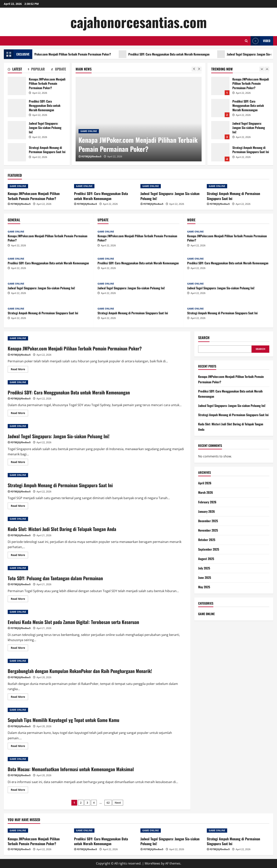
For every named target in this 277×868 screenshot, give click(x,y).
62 (108, 803)
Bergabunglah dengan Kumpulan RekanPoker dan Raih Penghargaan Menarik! (80, 671)
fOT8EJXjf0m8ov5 (91, 156)
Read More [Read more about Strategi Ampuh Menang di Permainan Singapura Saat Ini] (19, 506)
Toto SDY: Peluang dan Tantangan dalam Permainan (55, 578)
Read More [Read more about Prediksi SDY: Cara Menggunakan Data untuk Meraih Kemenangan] (19, 414)
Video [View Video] (260, 41)
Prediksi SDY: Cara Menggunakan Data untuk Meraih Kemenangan (182, 54)
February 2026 (207, 502)
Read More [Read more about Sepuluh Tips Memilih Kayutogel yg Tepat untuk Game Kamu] (19, 747)
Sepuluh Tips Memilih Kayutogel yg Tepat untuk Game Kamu (63, 720)
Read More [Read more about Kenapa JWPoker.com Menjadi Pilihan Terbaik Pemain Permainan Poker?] (19, 370)
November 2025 (208, 530)
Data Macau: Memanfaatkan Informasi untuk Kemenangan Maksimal (71, 769)
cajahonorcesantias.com (139, 22)
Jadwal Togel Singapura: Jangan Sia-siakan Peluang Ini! (17, 130)
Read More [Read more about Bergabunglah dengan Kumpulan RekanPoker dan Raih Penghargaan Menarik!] (19, 697)
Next (118, 803)
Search (204, 338)
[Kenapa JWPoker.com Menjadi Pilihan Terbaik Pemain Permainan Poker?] (139, 119)
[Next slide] (199, 69)
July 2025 (204, 568)
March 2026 (206, 492)
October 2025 (207, 540)
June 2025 (205, 578)
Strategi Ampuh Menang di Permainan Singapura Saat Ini (17, 152)
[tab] (15, 70)
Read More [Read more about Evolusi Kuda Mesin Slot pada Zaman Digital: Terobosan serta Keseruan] (19, 648)
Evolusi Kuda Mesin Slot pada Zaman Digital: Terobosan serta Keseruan (73, 622)
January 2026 (206, 511)
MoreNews (152, 863)
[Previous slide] (194, 69)
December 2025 (208, 521)
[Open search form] (246, 41)
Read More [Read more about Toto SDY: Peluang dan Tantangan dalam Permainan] (19, 599)
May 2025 (204, 587)
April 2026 (205, 483)
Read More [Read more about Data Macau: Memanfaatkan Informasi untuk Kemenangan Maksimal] (19, 790)
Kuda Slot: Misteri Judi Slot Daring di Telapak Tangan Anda (62, 529)
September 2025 (209, 549)
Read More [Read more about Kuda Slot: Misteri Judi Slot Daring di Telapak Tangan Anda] (19, 556)
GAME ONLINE (89, 131)
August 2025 (206, 559)
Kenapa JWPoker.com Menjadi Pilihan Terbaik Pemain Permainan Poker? (80, 54)
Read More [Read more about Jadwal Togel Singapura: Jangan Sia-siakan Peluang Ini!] (19, 463)
